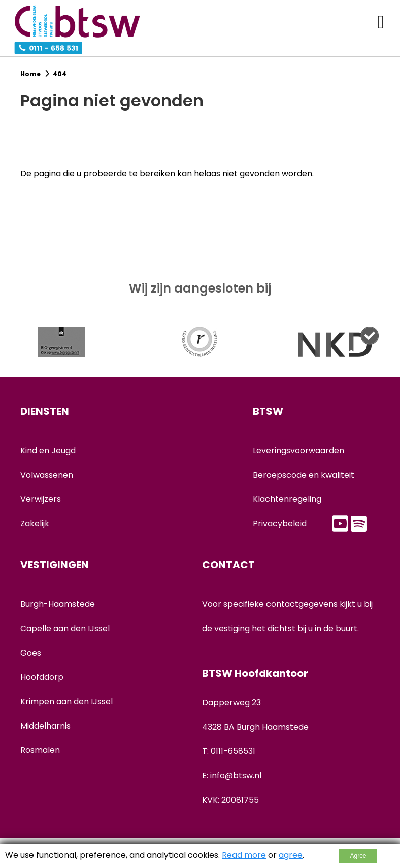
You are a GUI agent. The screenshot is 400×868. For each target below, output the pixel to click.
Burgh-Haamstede (58, 604)
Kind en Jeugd (48, 450)
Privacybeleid (280, 523)
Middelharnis (45, 726)
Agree (358, 856)
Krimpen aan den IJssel (66, 701)
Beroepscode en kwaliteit (304, 475)
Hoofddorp (42, 677)
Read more (244, 855)
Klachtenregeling (287, 499)
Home (31, 74)
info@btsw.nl (236, 775)
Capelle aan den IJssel (65, 628)
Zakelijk (35, 523)
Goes (31, 653)
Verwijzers (41, 499)
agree (291, 855)
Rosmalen (40, 750)
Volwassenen (47, 475)
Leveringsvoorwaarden (298, 450)
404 (60, 74)
